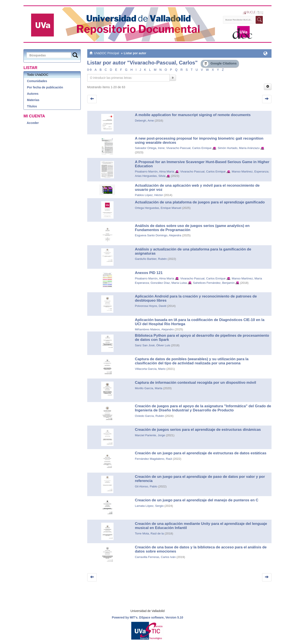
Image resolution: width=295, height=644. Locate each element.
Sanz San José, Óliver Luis (153, 345)
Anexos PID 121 (149, 273)
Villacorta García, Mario (150, 369)
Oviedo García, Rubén (149, 416)
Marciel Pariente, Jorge (150, 435)
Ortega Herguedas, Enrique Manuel (158, 208)
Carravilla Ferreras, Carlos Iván (155, 557)
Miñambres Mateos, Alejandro (154, 329)
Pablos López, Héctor (149, 195)
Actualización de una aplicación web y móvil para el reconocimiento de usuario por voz (197, 188)
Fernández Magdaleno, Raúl (153, 459)
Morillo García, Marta (149, 388)
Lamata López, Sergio (149, 506)
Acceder (33, 123)
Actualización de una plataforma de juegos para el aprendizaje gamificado (200, 202)
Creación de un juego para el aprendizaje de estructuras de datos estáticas (201, 453)
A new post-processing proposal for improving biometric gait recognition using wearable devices (199, 140)
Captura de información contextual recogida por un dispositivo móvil (195, 383)
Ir (173, 78)
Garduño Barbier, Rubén (151, 259)
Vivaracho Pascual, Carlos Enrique (189, 148)
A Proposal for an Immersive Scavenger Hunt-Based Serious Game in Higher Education (202, 164)
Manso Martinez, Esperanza (250, 172)
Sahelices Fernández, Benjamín (214, 283)
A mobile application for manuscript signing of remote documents (193, 115)
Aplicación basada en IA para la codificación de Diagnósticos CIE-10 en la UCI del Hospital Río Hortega (200, 322)
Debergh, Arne (144, 121)
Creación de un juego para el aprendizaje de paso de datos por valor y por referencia (200, 479)
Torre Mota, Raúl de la (149, 533)
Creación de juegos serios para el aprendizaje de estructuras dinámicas (198, 430)
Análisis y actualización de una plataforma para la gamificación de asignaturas (193, 251)
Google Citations (220, 64)
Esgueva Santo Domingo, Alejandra (158, 235)
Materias (33, 100)
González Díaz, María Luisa (169, 283)
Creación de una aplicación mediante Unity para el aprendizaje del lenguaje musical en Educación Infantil (201, 526)
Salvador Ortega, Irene (150, 148)
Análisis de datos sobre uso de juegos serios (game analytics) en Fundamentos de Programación (192, 228)
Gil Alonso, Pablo (146, 486)
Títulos (32, 106)
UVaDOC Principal (106, 53)
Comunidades (37, 81)
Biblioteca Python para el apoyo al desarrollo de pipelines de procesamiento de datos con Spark (202, 338)
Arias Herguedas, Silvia (150, 176)
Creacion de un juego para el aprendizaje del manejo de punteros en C (197, 500)
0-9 (89, 70)
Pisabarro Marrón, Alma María (154, 172)
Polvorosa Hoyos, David (151, 306)
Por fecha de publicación (45, 87)
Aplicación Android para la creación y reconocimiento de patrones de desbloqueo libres (196, 298)
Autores (33, 94)
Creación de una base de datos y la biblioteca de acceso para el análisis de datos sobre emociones (201, 549)
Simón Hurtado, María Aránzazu (239, 148)
